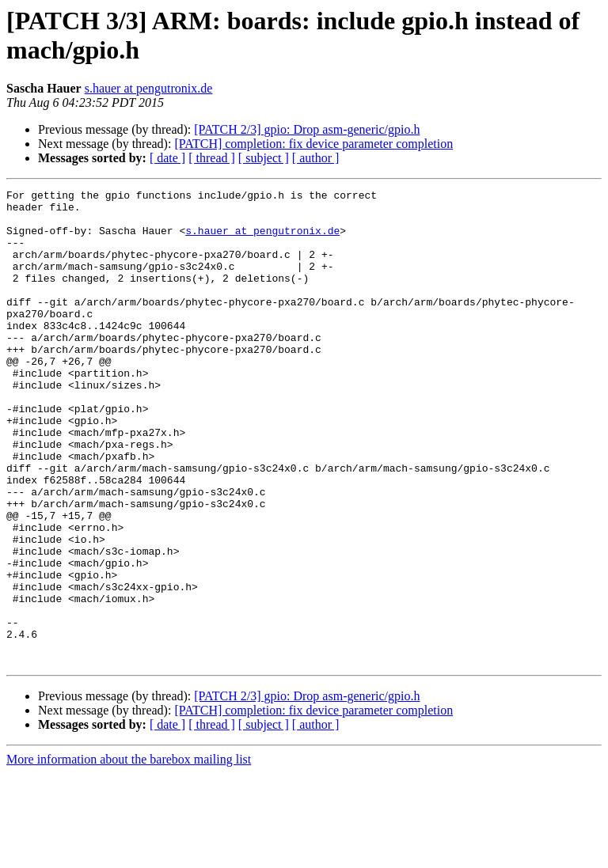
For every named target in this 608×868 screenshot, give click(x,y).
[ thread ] (212, 158)
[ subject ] (264, 158)
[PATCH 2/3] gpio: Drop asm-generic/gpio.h (307, 129)
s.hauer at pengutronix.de (149, 88)
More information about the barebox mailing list (129, 854)
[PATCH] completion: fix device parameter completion (313, 144)
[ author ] (316, 158)
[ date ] (167, 158)
